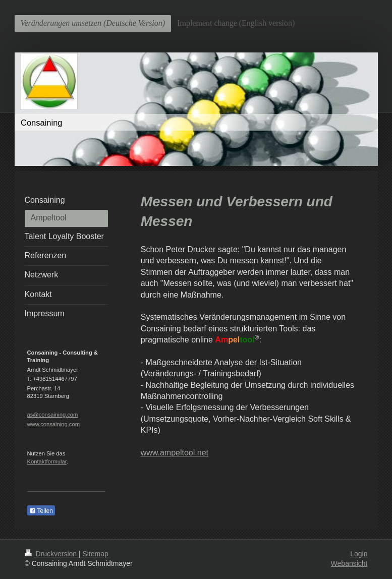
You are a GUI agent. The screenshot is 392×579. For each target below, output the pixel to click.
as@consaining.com (53, 415)
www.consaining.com (53, 424)
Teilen (41, 511)
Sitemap (96, 554)
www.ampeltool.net (175, 453)
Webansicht (349, 563)
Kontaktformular (47, 461)
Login (359, 554)
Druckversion (52, 554)
